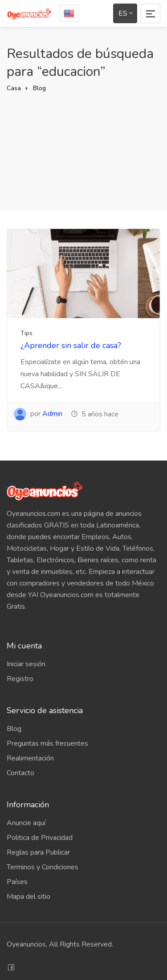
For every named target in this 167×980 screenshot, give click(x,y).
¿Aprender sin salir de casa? (71, 345)
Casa (14, 88)
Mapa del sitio (29, 897)
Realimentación (30, 758)
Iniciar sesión (26, 664)
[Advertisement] (83, 143)
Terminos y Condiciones (43, 867)
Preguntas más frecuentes (47, 743)
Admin (52, 414)
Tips (26, 333)
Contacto (20, 773)
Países (17, 882)
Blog (39, 88)
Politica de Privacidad (40, 838)
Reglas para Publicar (38, 852)
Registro (20, 679)
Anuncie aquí (26, 823)
